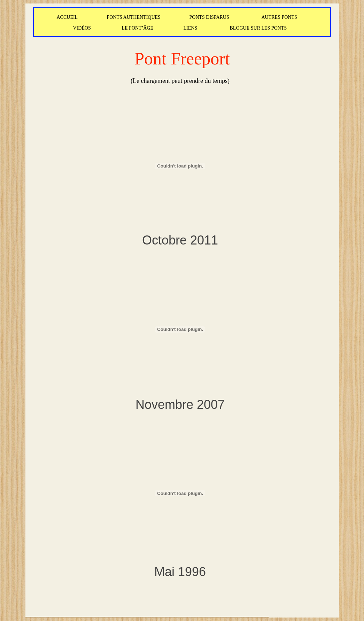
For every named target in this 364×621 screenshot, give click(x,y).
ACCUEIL (67, 17)
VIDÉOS (82, 28)
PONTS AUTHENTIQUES (134, 17)
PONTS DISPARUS (209, 17)
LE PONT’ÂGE (138, 28)
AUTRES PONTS (279, 17)
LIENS (191, 28)
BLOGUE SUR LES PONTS (258, 28)
